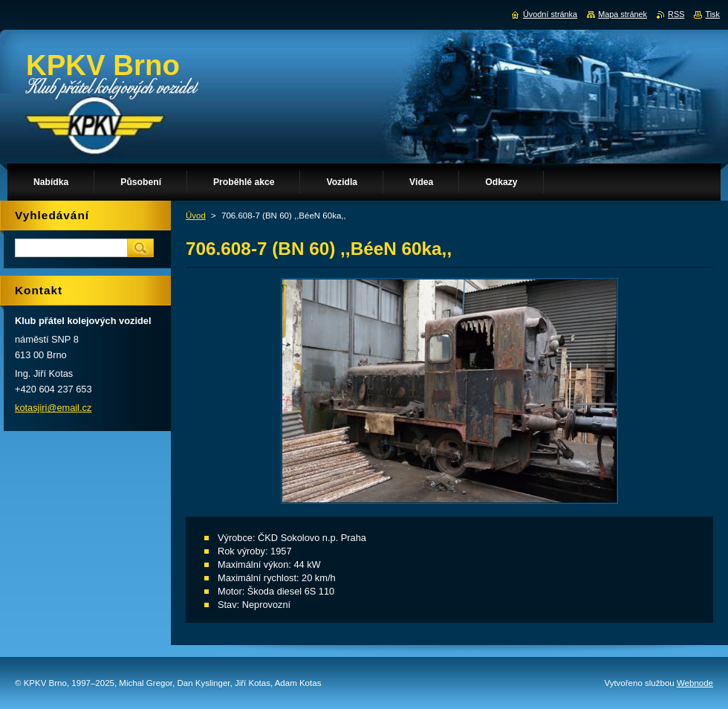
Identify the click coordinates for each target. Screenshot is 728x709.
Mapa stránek (623, 14)
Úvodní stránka (550, 14)
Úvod (196, 216)
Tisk (712, 14)
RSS (676, 14)
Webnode (695, 683)
